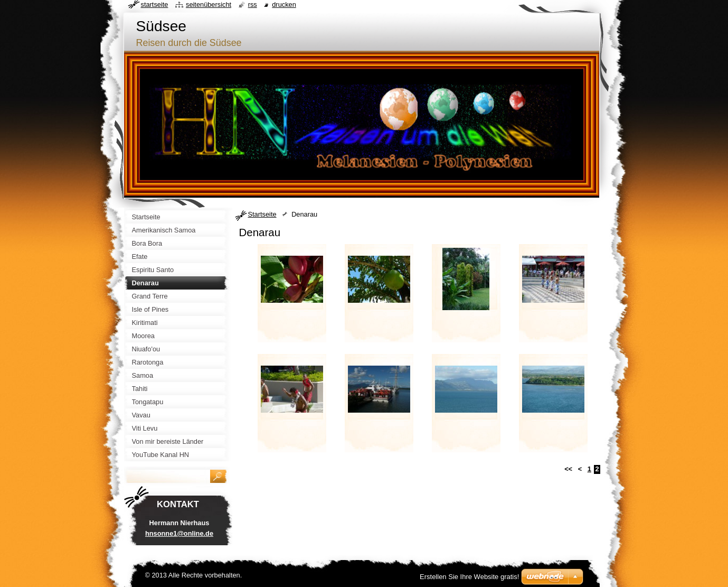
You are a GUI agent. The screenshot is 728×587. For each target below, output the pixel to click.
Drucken (284, 4)
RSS (253, 4)
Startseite (262, 214)
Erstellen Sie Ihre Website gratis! (469, 577)
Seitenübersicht (209, 4)
